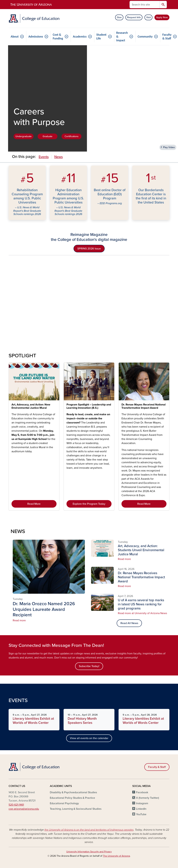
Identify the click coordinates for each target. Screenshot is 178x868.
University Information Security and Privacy (89, 852)
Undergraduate (24, 136)
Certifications (72, 136)
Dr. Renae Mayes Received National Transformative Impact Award (144, 406)
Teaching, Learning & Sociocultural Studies (76, 809)
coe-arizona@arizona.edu (24, 809)
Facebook (142, 792)
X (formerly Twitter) (148, 798)
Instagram (142, 803)
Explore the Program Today (89, 504)
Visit (148, 17)
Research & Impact (122, 37)
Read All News (129, 623)
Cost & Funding (58, 37)
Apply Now (162, 17)
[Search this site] (145, 5)
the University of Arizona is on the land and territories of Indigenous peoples (89, 830)
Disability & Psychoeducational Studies (73, 792)
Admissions (36, 37)
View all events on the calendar (89, 738)
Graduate (48, 136)
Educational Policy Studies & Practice (72, 798)
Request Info (134, 17)
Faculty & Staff (157, 767)
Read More (34, 504)
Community (145, 37)
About (15, 37)
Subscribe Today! (89, 666)
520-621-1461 (16, 805)
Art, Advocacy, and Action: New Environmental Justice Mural (31, 406)
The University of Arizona (116, 856)
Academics (80, 37)
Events (44, 157)
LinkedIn (141, 809)
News (59, 157)
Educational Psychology (64, 803)
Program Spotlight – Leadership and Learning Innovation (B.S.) (89, 406)
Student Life (101, 37)
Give (119, 17)
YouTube (141, 814)
